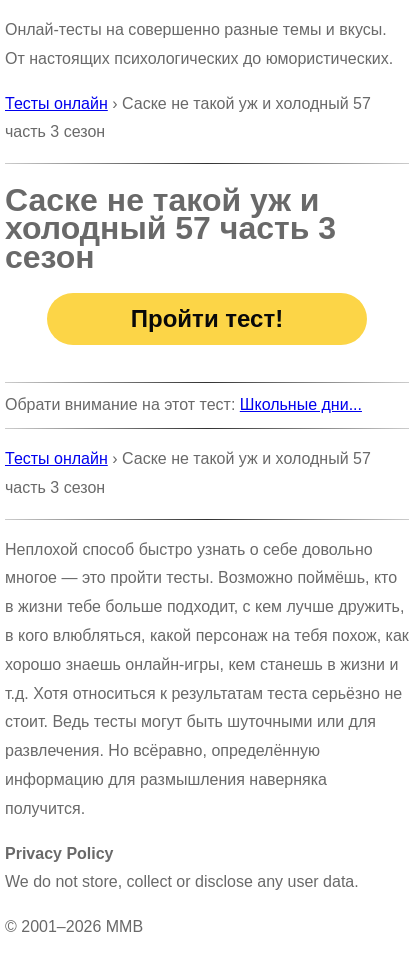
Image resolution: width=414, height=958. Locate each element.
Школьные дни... (301, 404)
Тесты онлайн (56, 103)
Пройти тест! (207, 318)
